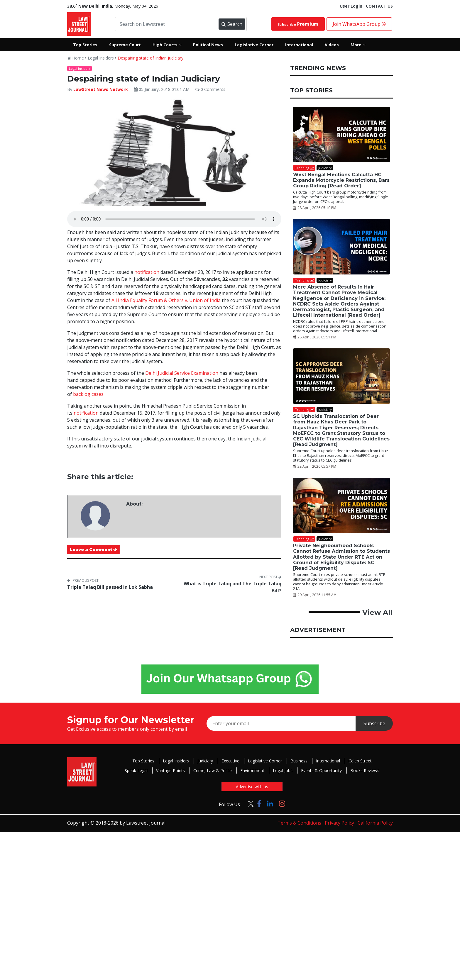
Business (299, 761)
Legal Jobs (283, 770)
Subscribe (298, 24)
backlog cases (88, 394)
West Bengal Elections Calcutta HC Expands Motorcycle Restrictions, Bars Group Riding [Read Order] (341, 180)
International (328, 761)
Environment (252, 770)
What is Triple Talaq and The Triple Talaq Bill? (232, 587)
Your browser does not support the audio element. (174, 219)
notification (147, 272)
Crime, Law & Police (213, 770)
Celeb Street (360, 761)
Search (232, 24)
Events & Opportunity (321, 770)
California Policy (375, 823)
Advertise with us (252, 787)
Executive (230, 761)
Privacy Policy (339, 823)
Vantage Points (170, 770)
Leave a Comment (93, 550)
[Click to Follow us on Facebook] (259, 803)
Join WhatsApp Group (359, 24)
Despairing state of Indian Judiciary (150, 58)
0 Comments (210, 89)
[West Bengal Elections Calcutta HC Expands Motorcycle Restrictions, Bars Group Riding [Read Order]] (341, 134)
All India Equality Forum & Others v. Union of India (166, 300)
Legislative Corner (265, 761)
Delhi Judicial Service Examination (182, 373)
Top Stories (143, 761)
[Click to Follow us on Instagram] (282, 803)
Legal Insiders (101, 58)
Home (76, 58)
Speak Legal (136, 770)
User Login (351, 6)
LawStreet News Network (101, 89)
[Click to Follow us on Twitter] (248, 803)
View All (378, 612)
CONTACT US (379, 6)
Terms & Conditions (299, 823)
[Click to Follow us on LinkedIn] (270, 803)
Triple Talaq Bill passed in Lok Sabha (110, 587)
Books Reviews (365, 770)
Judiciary (205, 761)
